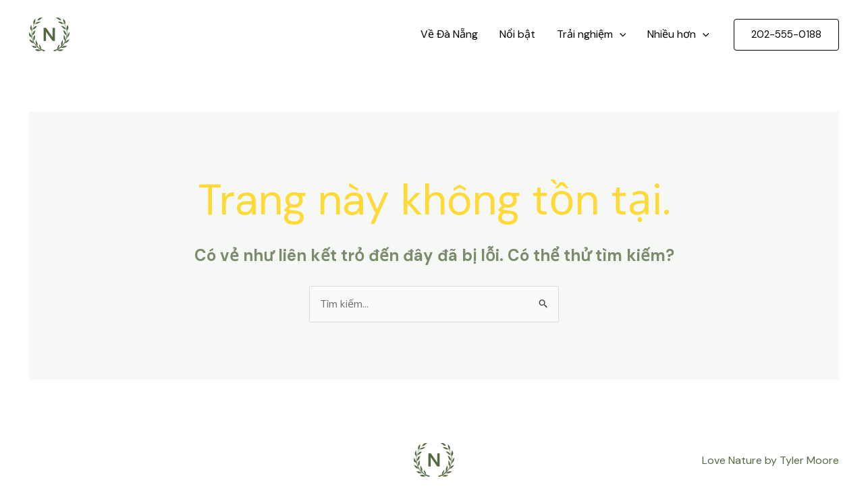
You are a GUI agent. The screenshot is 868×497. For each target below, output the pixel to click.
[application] (620, 34)
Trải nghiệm (592, 34)
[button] (786, 35)
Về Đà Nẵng (449, 34)
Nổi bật (517, 34)
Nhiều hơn (678, 34)
